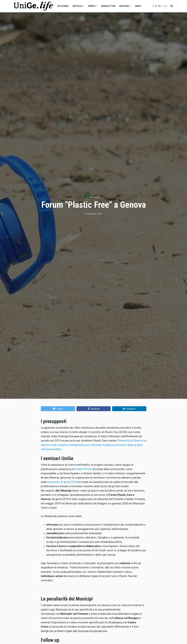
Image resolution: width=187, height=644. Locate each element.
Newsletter (108, 6)
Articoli (78, 6)
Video (138, 6)
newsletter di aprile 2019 (62, 482)
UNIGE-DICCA (83, 469)
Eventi (93, 6)
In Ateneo (63, 6)
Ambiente (95, 197)
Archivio (125, 6)
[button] (58, 409)
